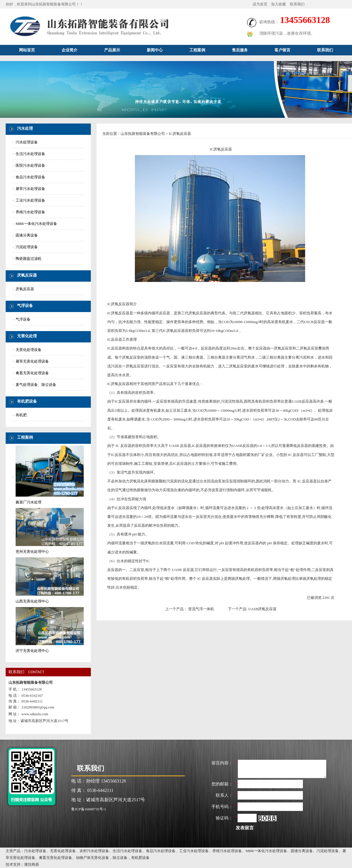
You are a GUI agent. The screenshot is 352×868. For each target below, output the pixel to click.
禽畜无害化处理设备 (32, 373)
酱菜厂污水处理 (29, 502)
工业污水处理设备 (30, 200)
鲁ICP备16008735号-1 (89, 809)
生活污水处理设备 (30, 154)
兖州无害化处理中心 (32, 552)
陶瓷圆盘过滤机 (29, 259)
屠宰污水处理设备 (30, 189)
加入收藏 (278, 4)
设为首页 (260, 4)
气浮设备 (23, 319)
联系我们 (297, 4)
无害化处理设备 (29, 350)
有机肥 (21, 415)
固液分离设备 (27, 235)
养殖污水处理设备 (30, 212)
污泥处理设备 (27, 247)
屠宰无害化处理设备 (32, 361)
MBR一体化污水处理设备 (36, 224)
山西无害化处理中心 (32, 601)
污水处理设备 (27, 142)
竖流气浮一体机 (201, 609)
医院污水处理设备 (30, 165)
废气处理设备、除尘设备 (36, 385)
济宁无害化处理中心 (32, 651)
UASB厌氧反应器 (263, 609)
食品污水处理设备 (30, 177)
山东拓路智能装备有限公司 (143, 134)
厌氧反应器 (25, 289)
